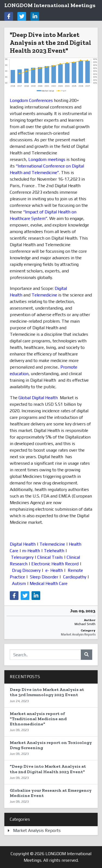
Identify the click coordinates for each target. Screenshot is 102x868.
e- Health (54, 570)
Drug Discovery (26, 570)
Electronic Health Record (55, 564)
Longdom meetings (47, 159)
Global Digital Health (38, 398)
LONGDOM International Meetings (50, 5)
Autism (19, 583)
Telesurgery (22, 557)
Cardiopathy (75, 577)
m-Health (31, 551)
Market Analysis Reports (78, 634)
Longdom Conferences (31, 100)
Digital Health (23, 544)
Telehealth (54, 551)
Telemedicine (44, 295)
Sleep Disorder (44, 577)
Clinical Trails (50, 557)
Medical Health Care (49, 583)
